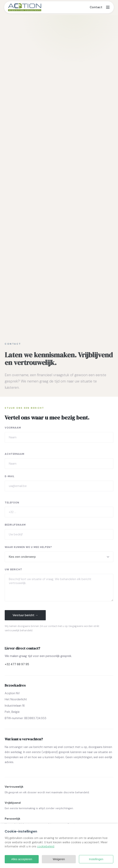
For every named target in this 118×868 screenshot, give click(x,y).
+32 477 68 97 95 (17, 664)
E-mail (10, 476)
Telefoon (12, 503)
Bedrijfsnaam (15, 525)
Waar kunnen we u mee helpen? (28, 547)
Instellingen (96, 859)
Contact (96, 7)
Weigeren (59, 859)
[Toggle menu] (108, 7)
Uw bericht (13, 570)
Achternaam (15, 454)
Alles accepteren (22, 859)
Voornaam (13, 428)
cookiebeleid (46, 846)
